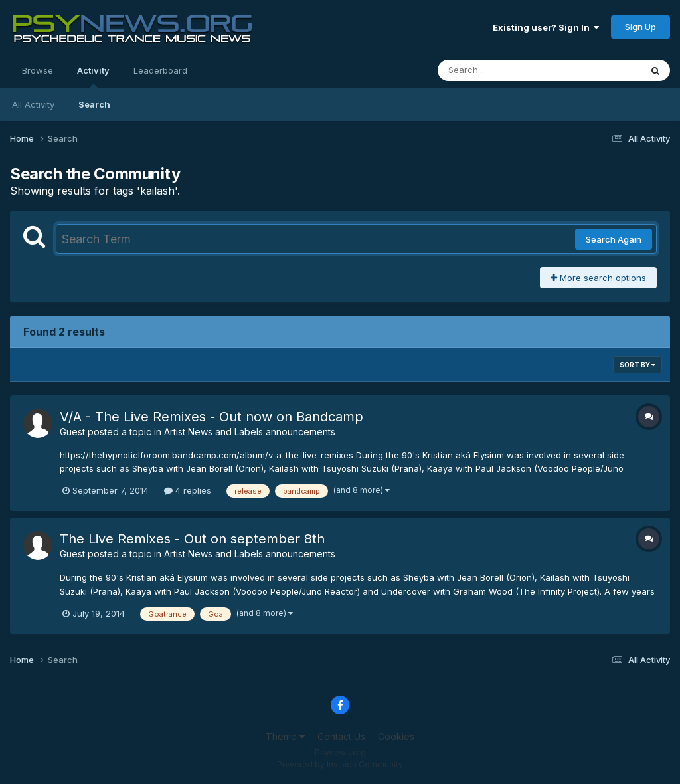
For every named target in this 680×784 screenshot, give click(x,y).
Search (94, 104)
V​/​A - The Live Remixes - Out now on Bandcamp (212, 417)
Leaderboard (160, 70)
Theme (285, 736)
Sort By (637, 365)
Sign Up (640, 27)
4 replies (188, 490)
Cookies (396, 736)
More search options (598, 278)
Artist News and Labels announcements (250, 432)
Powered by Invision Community (340, 764)
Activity (93, 76)
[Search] (503, 70)
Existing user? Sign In (546, 27)
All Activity (33, 104)
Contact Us (341, 736)
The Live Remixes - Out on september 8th (192, 539)
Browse (38, 70)
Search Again (614, 239)
